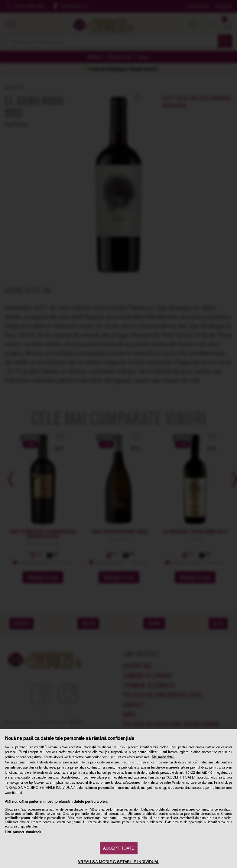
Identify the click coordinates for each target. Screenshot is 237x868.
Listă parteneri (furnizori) (23, 832)
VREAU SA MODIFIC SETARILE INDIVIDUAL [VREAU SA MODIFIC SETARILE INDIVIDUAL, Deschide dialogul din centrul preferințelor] (119, 862)
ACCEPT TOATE (119, 848)
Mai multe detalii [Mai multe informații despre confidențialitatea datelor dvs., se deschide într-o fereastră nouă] (164, 757)
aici (143, 777)
